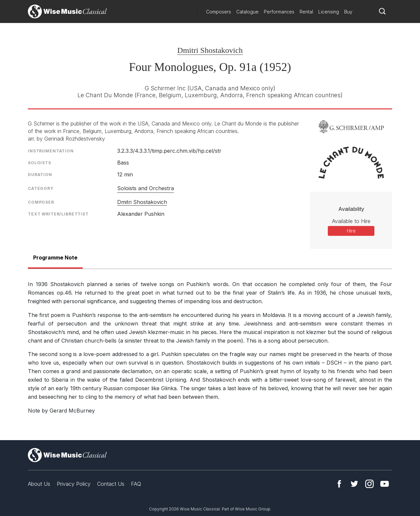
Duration (40, 175)
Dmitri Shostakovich (210, 50)
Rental (306, 12)
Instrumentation (51, 151)
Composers (219, 12)
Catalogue (247, 12)
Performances (279, 12)
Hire (351, 231)
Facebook (339, 484)
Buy (348, 12)
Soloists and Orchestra (146, 188)
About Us (39, 484)
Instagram (369, 484)
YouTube (385, 484)
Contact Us (111, 484)
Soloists (40, 163)
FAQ (136, 484)
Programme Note (55, 258)
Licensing (329, 12)
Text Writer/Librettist (58, 214)
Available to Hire (351, 221)
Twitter (354, 484)
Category (41, 188)
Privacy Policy (74, 484)
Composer (41, 202)
